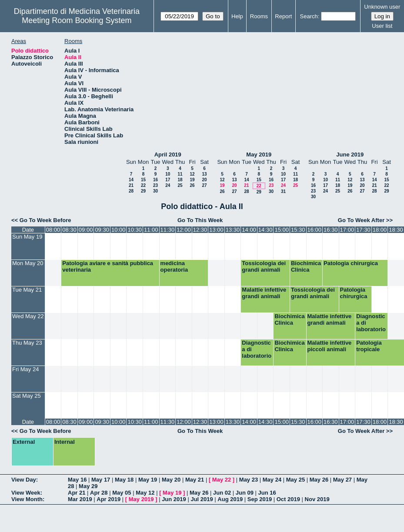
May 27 (342, 480)
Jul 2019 (202, 499)
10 (168, 174)
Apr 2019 (109, 499)
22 (143, 185)
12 (192, 174)
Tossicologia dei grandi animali (264, 266)
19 (192, 180)
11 (180, 174)
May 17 (101, 480)
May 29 (88, 486)
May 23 (249, 480)
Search (309, 16)
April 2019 (168, 155)
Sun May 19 (27, 237)
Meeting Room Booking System (77, 20)
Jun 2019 (174, 499)
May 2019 (259, 155)
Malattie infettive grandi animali (264, 293)
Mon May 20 (28, 263)
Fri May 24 (25, 369)
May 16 (77, 480)
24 (168, 185)
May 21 (195, 480)
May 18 (124, 480)
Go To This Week (200, 220)
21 (131, 185)
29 (143, 191)
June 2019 (350, 155)
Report (283, 16)
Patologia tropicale (369, 346)
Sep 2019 (260, 499)
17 (168, 180)
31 (283, 191)
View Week (26, 493)
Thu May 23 (27, 343)
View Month (27, 499)
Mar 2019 (80, 499)
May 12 (145, 493)
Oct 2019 (288, 499)
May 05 (122, 493)
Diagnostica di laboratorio (371, 323)
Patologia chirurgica (351, 263)
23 (155, 185)
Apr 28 (99, 493)
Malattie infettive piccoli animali (330, 346)
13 (204, 174)
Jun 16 (267, 493)
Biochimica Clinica (306, 266)
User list (382, 26)
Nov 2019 (317, 499)
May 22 (222, 480)
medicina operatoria (174, 266)
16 (155, 180)
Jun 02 (222, 493)
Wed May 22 (28, 316)
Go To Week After (361, 220)
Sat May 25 (27, 396)
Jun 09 (245, 493)
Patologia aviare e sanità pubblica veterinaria (108, 266)
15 (143, 180)
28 (131, 191)
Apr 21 (77, 493)
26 (192, 185)
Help (237, 16)
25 (180, 185)
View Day (24, 480)
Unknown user (382, 7)
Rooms (259, 16)
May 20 (171, 480)
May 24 (272, 480)
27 (204, 185)
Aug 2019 (230, 499)
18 (180, 180)
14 (131, 180)
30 (155, 191)
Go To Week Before (45, 220)
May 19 (148, 480)
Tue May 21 (27, 290)
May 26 (319, 480)
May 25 (295, 480)
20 (204, 180)
